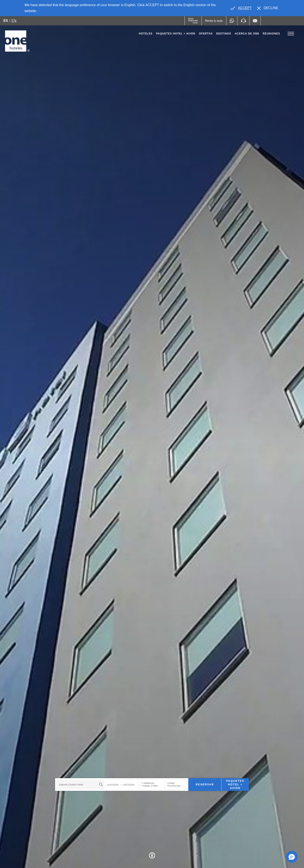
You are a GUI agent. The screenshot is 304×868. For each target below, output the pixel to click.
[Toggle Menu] (291, 34)
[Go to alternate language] (241, 8)
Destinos (224, 34)
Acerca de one (247, 34)
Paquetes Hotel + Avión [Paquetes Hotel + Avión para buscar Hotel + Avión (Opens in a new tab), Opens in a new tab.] (235, 784)
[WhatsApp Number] (232, 21)
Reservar (205, 784)
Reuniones (271, 34)
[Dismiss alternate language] (268, 8)
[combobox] (80, 785)
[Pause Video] (152, 855)
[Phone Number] (243, 21)
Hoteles (146, 34)
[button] (292, 857)
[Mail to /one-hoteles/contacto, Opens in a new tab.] (255, 21)
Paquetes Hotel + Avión (176, 35)
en (14, 21)
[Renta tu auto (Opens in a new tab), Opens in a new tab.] (214, 21)
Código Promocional (174, 784)
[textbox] (79, 785)
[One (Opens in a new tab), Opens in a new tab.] (193, 21)
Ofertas (206, 34)
